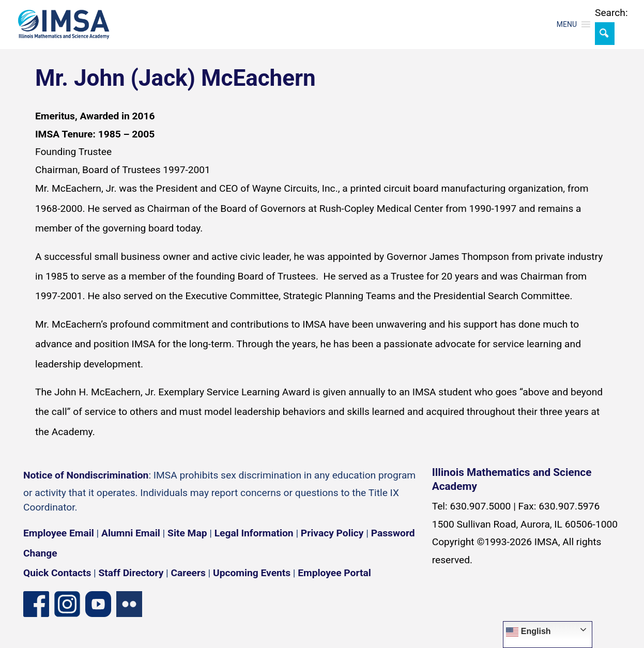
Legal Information (254, 533)
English (528, 632)
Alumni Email (131, 533)
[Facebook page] (36, 604)
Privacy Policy (332, 533)
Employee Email (59, 533)
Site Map (187, 533)
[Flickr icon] (129, 604)
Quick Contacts (57, 573)
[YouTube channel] (98, 604)
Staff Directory (131, 573)
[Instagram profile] (67, 604)
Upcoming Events (252, 573)
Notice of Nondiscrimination (86, 475)
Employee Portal (334, 573)
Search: (611, 13)
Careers (188, 573)
